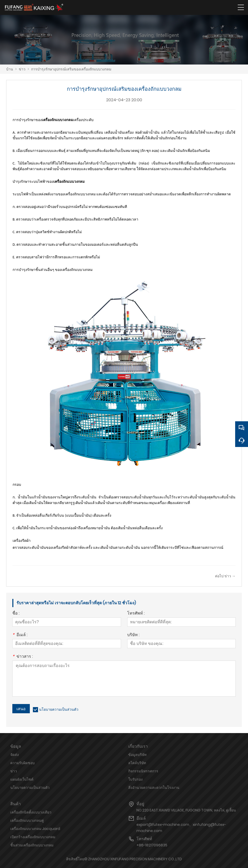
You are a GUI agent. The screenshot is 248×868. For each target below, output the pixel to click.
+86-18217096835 (152, 845)
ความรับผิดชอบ (22, 763)
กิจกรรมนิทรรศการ (143, 771)
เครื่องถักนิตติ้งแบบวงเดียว (31, 812)
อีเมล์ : (20, 635)
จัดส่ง (15, 755)
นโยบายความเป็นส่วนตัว (59, 709)
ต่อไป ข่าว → (225, 576)
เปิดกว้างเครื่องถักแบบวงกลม (33, 837)
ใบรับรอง (135, 779)
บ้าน (10, 69)
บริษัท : (133, 635)
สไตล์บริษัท (137, 763)
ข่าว (22, 69)
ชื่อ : (16, 614)
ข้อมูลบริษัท (137, 755)
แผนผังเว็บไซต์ (22, 779)
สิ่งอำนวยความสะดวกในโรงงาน (154, 788)
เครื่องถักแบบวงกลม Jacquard (35, 829)
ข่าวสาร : (23, 657)
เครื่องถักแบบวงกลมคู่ (27, 820)
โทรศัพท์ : (136, 614)
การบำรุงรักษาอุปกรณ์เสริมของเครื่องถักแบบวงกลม (71, 69)
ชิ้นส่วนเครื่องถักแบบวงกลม (32, 845)
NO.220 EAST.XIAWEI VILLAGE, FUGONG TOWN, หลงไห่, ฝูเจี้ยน (186, 810)
